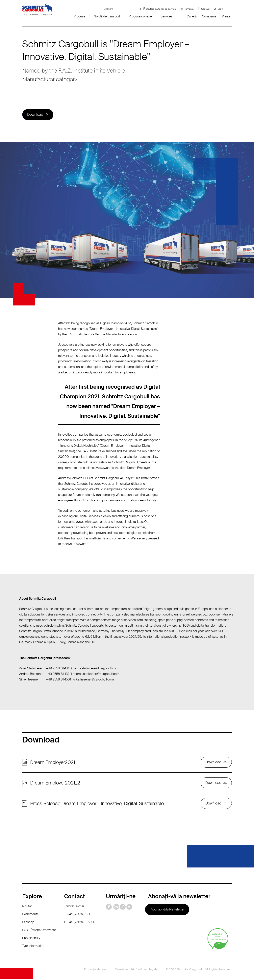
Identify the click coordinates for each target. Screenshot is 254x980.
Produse (79, 16)
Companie (209, 16)
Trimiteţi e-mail (74, 907)
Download (35, 115)
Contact (205, 9)
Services (166, 16)
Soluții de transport (107, 16)
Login (220, 9)
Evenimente (30, 915)
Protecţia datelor (95, 970)
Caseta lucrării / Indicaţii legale (136, 970)
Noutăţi (27, 907)
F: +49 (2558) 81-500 (79, 923)
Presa (226, 16)
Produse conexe (140, 16)
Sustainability (31, 939)
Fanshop (28, 923)
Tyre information (33, 947)
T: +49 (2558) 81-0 (77, 915)
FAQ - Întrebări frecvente (39, 931)
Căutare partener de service (161, 9)
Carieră (192, 16)
